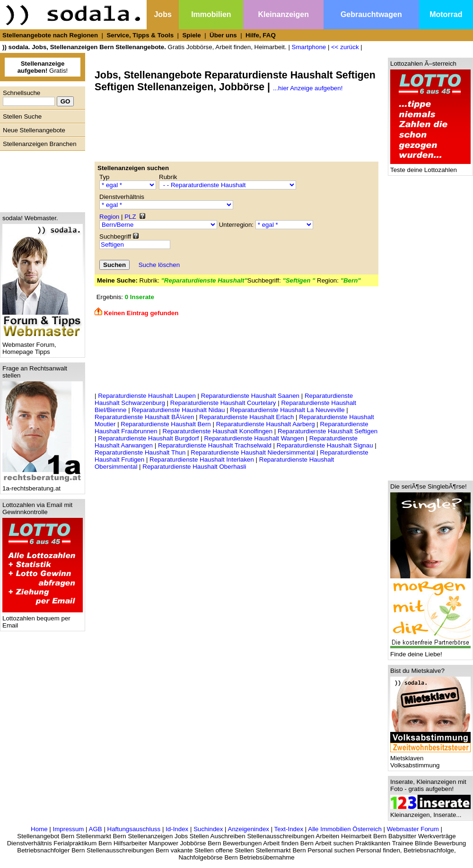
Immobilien (211, 14)
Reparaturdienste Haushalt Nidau (178, 410)
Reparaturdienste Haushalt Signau (325, 445)
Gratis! (43, 67)
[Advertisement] (40, 179)
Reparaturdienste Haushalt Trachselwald (215, 445)
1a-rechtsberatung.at (43, 486)
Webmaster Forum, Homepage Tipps (43, 345)
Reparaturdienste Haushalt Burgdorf (148, 438)
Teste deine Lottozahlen (430, 167)
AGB (96, 829)
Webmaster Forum (413, 829)
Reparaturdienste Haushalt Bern (166, 424)
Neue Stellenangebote (34, 130)
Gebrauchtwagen (371, 14)
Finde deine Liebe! (430, 651)
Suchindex (208, 829)
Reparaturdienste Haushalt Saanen (250, 396)
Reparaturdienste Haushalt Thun (140, 452)
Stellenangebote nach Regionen (50, 35)
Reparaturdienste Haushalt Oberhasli (194, 467)
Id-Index (177, 829)
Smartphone (309, 47)
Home (39, 829)
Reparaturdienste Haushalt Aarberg (266, 424)
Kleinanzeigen (283, 14)
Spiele (191, 35)
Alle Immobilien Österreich (345, 829)
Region (109, 217)
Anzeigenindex (249, 829)
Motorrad (446, 14)
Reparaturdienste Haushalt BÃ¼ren (144, 417)
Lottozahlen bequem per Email (43, 619)
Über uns (223, 35)
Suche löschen (159, 265)
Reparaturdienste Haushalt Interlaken (202, 460)
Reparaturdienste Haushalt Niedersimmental (253, 452)
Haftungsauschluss (134, 829)
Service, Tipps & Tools (140, 35)
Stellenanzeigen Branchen (40, 144)
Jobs (162, 14)
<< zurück (345, 47)
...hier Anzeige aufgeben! (308, 88)
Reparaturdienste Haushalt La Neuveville (287, 410)
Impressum (68, 829)
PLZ (130, 217)
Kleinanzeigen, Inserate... (430, 812)
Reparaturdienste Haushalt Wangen (254, 438)
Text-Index (289, 829)
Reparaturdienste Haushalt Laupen (147, 396)
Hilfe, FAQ (261, 35)
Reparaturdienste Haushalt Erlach (246, 417)
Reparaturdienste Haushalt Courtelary (223, 403)
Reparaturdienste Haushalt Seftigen (328, 431)
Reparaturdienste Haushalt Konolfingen (218, 431)
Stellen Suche (22, 116)
